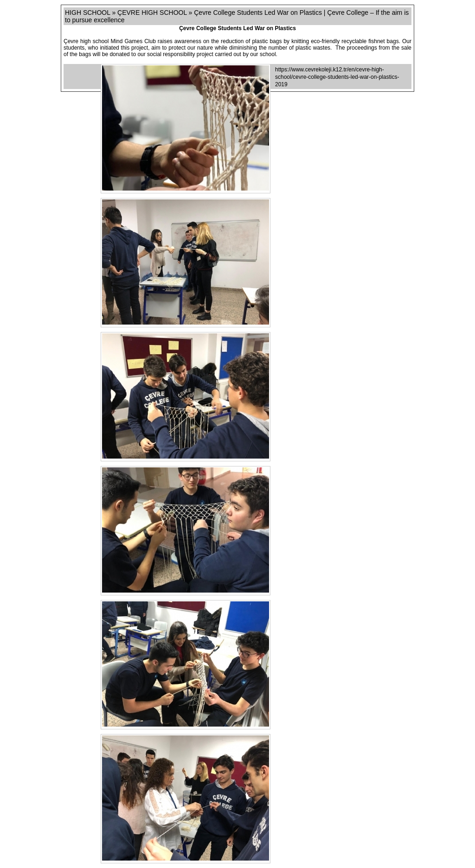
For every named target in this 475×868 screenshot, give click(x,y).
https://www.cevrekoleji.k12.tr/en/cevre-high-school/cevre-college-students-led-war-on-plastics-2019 (337, 77)
